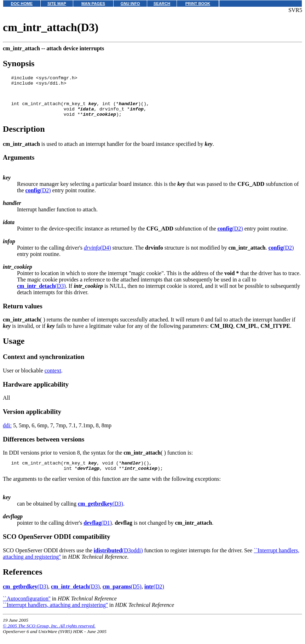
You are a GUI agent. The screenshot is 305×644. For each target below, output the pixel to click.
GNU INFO (130, 4)
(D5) (122, 596)
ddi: (7, 433)
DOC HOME (22, 4)
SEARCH (162, 4)
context (53, 378)
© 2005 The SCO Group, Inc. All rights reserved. (49, 635)
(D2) (38, 198)
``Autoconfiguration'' (27, 608)
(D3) (41, 293)
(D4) (97, 255)
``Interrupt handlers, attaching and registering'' (55, 614)
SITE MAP (57, 4)
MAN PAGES (93, 4)
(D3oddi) (118, 560)
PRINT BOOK (198, 4)
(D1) (98, 532)
